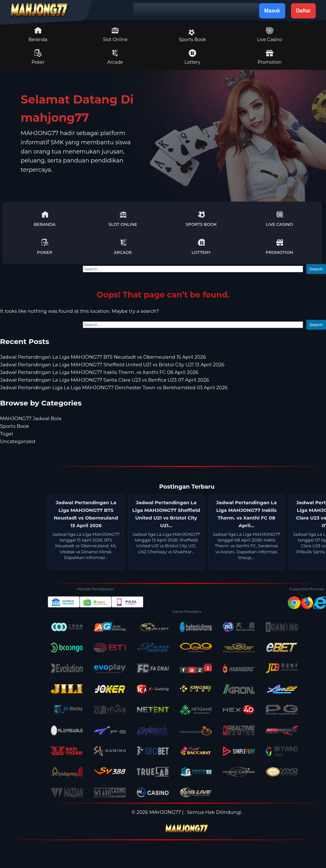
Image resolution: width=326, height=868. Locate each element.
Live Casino (270, 34)
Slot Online (115, 34)
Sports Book (192, 36)
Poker (38, 57)
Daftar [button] (303, 11)
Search (316, 269)
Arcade (115, 57)
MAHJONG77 (165, 812)
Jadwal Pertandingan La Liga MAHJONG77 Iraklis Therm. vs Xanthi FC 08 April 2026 (99, 372)
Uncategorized (18, 441)
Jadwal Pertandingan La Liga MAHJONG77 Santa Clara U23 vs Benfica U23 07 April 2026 (104, 380)
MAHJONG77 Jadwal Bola (31, 418)
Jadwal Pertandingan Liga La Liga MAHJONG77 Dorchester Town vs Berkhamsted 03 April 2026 (114, 387)
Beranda (38, 34)
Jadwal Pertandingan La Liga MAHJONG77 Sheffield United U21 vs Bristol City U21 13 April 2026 (112, 365)
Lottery (192, 57)
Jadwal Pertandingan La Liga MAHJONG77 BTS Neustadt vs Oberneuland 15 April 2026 (103, 357)
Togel (7, 434)
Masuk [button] (272, 11)
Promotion (269, 57)
